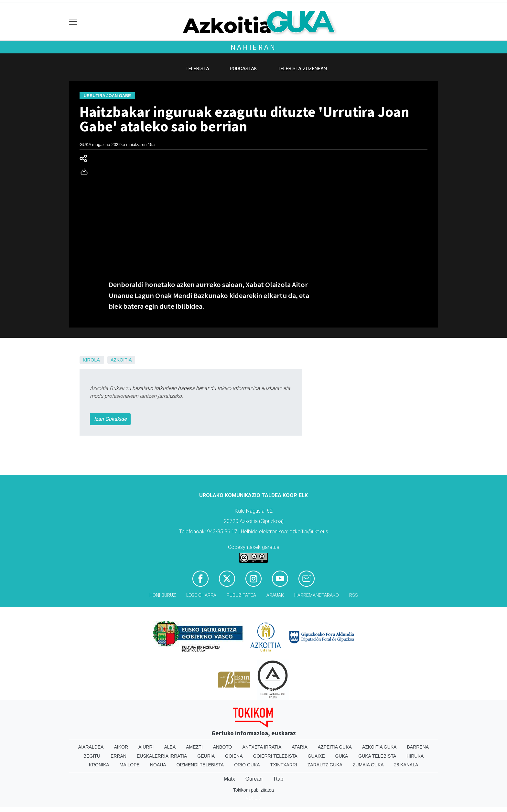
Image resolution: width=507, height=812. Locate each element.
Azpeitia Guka (335, 747)
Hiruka (415, 756)
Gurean (254, 779)
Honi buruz (163, 595)
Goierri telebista (275, 756)
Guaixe (316, 756)
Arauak (275, 595)
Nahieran (253, 47)
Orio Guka (247, 765)
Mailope (130, 765)
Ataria (300, 747)
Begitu (92, 756)
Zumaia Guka (368, 765)
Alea (170, 747)
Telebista (197, 69)
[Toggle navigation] (73, 22)
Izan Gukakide (110, 419)
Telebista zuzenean (302, 69)
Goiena (234, 756)
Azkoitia (121, 360)
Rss (354, 595)
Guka (342, 756)
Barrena (418, 747)
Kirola (91, 360)
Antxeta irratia (262, 747)
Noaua (158, 765)
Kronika (99, 765)
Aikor (121, 747)
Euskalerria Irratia (162, 756)
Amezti (194, 747)
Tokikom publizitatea (253, 790)
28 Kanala (406, 765)
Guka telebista (377, 756)
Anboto (223, 747)
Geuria (206, 756)
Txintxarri (284, 765)
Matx (229, 779)
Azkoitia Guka (379, 747)
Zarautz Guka (325, 765)
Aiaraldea (91, 747)
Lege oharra (201, 595)
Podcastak (243, 69)
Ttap (278, 779)
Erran (119, 756)
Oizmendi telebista (200, 765)
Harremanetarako (317, 595)
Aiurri (146, 747)
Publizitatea (241, 595)
